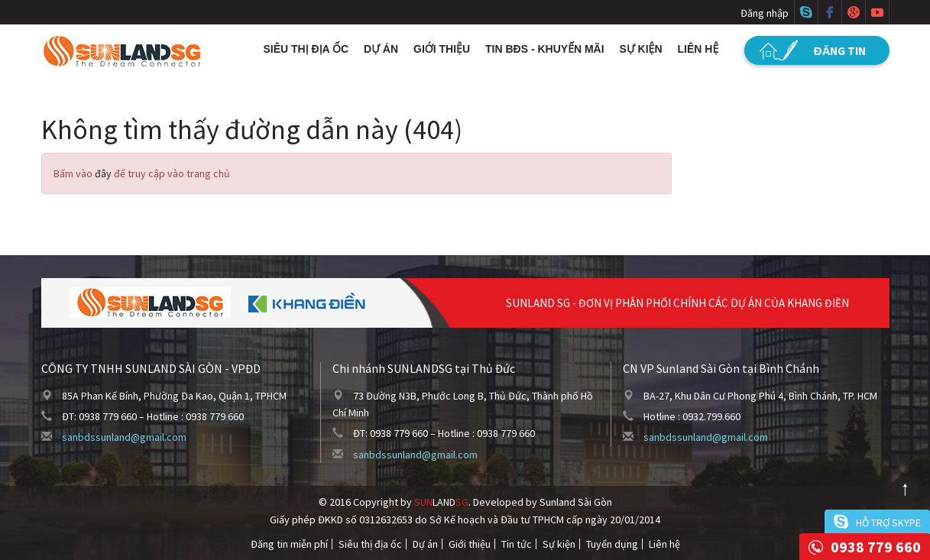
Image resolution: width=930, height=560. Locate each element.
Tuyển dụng (612, 544)
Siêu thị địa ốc (306, 49)
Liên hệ (698, 49)
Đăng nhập (765, 13)
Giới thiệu (442, 49)
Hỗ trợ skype (888, 523)
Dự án (381, 49)
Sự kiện (641, 49)
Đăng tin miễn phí (289, 544)
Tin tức (517, 544)
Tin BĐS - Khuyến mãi (545, 49)
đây (103, 173)
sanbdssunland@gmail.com (124, 437)
